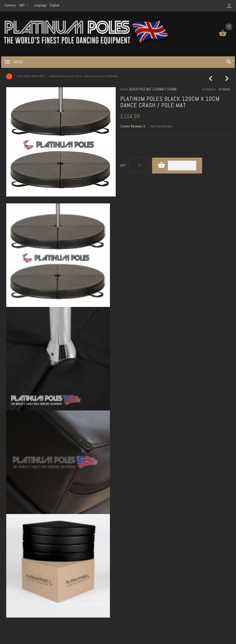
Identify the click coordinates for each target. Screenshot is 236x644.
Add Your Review (161, 126)
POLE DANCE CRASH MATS (31, 76)
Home (9, 76)
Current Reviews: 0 (133, 126)
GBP (24, 5)
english (57, 5)
